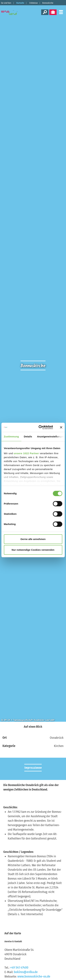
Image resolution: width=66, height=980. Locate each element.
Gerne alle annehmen (33, 539)
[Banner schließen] (61, 427)
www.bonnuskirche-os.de (34, 976)
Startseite (20, 3)
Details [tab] (28, 436)
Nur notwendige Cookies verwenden (33, 550)
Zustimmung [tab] (11, 436)
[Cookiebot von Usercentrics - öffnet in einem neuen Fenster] (40, 427)
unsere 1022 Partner (26, 453)
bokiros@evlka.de (26, 972)
